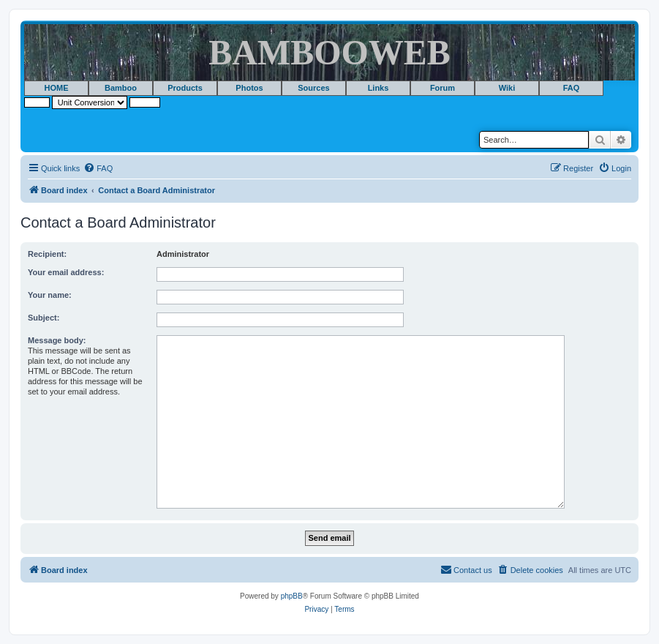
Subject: (44, 318)
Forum (443, 88)
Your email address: (66, 272)
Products (185, 88)
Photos (249, 88)
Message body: (57, 340)
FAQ (572, 88)
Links (379, 88)
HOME (57, 88)
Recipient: (47, 254)
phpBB (292, 596)
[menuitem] (98, 168)
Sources (313, 88)
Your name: (50, 295)
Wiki (507, 88)
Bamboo (121, 88)
